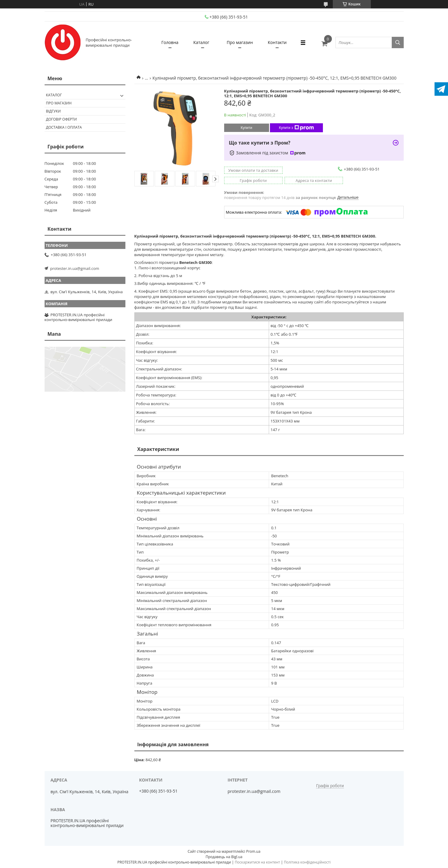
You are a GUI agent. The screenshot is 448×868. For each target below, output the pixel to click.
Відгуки (53, 111)
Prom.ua (253, 851)
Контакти (277, 42)
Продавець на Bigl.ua (224, 857)
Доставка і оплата (64, 127)
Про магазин (240, 42)
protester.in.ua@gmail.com (75, 268)
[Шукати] (398, 42)
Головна (170, 42)
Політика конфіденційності (307, 862)
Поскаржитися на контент (257, 862)
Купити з (296, 128)
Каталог (201, 42)
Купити (246, 128)
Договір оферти (61, 119)
